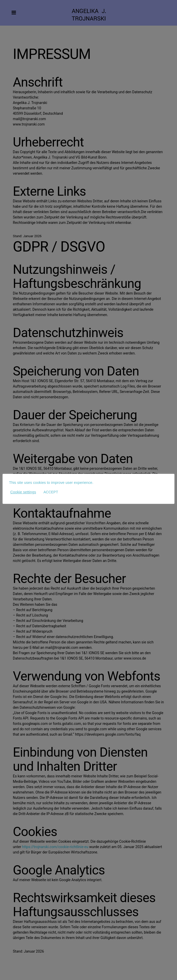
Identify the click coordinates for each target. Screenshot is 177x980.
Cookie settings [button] (23, 492)
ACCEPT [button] (51, 492)
